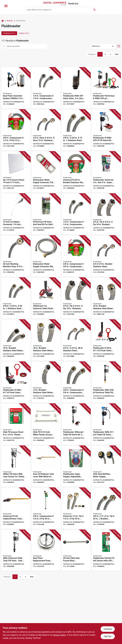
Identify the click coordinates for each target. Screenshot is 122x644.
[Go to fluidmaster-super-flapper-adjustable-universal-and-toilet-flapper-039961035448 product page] (76, 466)
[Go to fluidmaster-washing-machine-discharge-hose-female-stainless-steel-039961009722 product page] (46, 130)
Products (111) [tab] (9, 33)
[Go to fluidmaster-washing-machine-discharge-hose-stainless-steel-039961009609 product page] (106, 256)
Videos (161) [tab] (24, 33)
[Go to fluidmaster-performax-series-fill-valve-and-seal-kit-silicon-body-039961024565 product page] (46, 214)
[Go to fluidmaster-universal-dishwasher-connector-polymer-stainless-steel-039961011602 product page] (76, 172)
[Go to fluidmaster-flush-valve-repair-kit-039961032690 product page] (16, 382)
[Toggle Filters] (119, 46)
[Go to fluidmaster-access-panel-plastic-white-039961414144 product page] (16, 172)
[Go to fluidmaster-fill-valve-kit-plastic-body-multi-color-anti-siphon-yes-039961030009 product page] (106, 130)
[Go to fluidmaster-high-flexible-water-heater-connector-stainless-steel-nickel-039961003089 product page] (16, 340)
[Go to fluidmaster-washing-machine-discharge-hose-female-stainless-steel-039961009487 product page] (76, 340)
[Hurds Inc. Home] (55, 4)
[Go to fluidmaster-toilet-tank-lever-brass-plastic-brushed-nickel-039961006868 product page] (46, 466)
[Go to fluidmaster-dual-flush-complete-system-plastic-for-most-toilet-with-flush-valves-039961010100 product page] (16, 88)
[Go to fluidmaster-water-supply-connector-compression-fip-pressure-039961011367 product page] (106, 508)
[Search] (95, 10)
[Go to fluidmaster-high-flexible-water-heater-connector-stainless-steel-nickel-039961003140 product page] (76, 298)
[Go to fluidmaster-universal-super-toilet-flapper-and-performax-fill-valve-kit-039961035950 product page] (106, 172)
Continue (108, 629)
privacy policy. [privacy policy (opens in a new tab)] (60, 635)
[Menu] (6, 6)
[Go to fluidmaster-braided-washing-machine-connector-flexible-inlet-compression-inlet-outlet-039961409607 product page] (16, 256)
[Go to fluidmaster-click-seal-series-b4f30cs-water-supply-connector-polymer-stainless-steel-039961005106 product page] (106, 466)
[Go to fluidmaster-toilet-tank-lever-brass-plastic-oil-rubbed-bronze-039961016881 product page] (16, 508)
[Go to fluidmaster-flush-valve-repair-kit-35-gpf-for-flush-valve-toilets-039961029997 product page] (106, 340)
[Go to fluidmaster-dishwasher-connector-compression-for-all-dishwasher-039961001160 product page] (76, 382)
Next (117, 54)
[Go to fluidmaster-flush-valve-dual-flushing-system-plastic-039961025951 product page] (76, 88)
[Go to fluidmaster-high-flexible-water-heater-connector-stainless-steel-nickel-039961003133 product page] (46, 382)
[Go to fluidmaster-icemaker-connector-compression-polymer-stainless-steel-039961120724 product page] (76, 214)
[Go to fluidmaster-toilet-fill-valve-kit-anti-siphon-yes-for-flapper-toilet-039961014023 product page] (76, 424)
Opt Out (108, 636)
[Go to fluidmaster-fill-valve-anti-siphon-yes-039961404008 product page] (16, 466)
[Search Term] (61, 10)
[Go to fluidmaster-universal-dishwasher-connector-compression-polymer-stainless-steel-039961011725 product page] (16, 130)
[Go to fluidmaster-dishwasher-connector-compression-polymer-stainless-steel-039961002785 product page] (76, 130)
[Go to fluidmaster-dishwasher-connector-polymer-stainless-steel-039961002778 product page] (16, 298)
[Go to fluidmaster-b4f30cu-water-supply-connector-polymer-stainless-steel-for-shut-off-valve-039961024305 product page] (76, 508)
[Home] (3, 21)
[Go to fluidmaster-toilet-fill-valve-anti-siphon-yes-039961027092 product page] (106, 424)
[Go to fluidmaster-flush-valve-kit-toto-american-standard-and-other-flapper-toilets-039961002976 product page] (46, 298)
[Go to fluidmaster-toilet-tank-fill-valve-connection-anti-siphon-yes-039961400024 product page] (16, 550)
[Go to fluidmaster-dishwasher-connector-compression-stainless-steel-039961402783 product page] (46, 172)
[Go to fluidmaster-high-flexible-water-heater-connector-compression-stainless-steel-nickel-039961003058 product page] (106, 298)
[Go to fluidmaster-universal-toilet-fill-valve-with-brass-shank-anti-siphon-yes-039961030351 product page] (106, 382)
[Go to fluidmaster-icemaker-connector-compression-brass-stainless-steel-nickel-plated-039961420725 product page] (16, 214)
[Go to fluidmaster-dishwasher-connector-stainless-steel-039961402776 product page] (46, 256)
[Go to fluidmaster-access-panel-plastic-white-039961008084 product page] (16, 424)
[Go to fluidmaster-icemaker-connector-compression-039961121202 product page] (46, 88)
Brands (10, 21)
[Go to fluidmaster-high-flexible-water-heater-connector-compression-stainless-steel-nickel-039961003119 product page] (46, 340)
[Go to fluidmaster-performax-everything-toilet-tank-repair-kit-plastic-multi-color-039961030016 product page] (106, 88)
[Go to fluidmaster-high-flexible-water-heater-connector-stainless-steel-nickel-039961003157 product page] (106, 214)
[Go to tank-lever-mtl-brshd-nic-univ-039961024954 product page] (106, 550)
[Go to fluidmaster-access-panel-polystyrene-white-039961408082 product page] (46, 424)
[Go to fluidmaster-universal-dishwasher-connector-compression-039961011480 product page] (76, 256)
